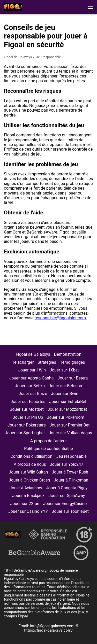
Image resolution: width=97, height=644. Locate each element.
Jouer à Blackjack (28, 496)
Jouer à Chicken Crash (29, 480)
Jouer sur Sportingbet (25, 433)
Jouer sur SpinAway (67, 496)
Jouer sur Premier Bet (70, 425)
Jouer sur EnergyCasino (65, 504)
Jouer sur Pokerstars (27, 425)
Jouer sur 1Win (32, 370)
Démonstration (68, 354)
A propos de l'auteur (48, 441)
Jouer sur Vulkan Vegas (70, 433)
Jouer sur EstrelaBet (68, 402)
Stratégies (47, 362)
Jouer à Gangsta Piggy (67, 488)
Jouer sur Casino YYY (28, 511)
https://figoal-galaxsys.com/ (49, 630)
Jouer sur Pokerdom (66, 417)
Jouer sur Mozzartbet (67, 409)
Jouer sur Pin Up (28, 417)
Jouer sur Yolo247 (67, 464)
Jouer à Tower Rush (70, 472)
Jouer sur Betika (30, 386)
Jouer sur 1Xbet (64, 370)
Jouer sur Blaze (33, 394)
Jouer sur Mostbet (27, 409)
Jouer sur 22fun (25, 504)
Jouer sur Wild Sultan (28, 472)
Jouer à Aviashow (26, 488)
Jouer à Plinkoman (71, 480)
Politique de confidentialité (48, 449)
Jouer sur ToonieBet (70, 511)
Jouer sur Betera (73, 378)
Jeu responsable (71, 456)
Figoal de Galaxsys (18, 57)
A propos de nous (30, 464)
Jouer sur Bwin (65, 394)
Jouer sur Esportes (28, 402)
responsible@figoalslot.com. (61, 318)
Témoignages (73, 362)
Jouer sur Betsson (65, 386)
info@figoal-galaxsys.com (53, 626)
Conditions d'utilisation (31, 456)
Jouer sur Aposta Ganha (32, 378)
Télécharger (23, 362)
